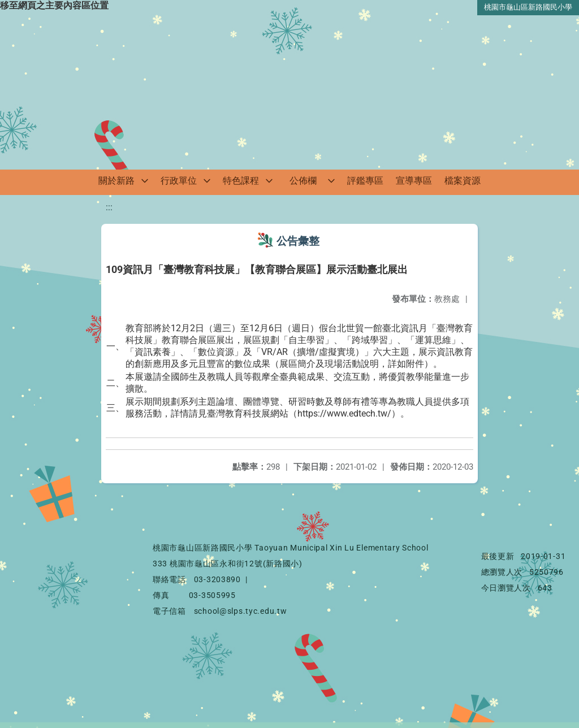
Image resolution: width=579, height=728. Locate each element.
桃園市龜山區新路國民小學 (528, 7)
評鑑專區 (365, 181)
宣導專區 (414, 181)
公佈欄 (303, 181)
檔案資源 (463, 181)
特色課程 (241, 181)
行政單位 (179, 181)
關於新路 (116, 181)
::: (109, 207)
